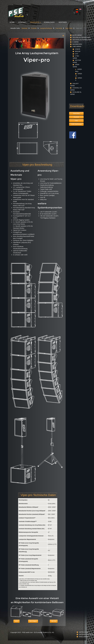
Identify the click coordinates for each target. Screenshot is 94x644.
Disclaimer (81, 637)
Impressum (81, 632)
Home (12, 22)
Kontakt (22, 22)
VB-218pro (33, 621)
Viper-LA (79, 75)
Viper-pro (79, 70)
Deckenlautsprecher (78, 40)
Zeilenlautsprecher (78, 37)
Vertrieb (63, 22)
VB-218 (54, 621)
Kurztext (76, 117)
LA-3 (76, 54)
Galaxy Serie (74, 85)
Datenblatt (76, 113)
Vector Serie (77, 61)
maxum (78, 51)
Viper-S (79, 79)
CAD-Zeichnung (76, 124)
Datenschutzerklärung (81, 634)
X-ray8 (77, 49)
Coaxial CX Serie (76, 89)
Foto (76, 121)
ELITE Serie (77, 35)
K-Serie (76, 42)
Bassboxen (77, 44)
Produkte (35, 22)
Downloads (49, 22)
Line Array (77, 46)
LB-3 (17, 621)
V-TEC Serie (76, 57)
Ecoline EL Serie (76, 93)
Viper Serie (76, 66)
